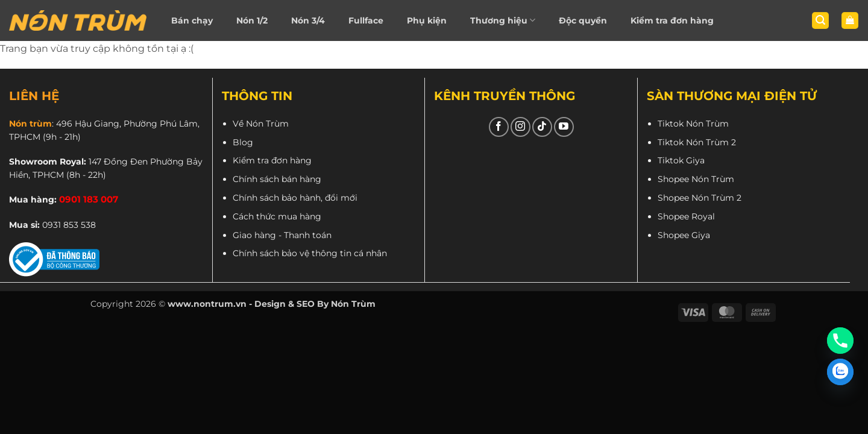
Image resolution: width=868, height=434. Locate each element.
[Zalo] (840, 372)
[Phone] (840, 341)
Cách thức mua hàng (277, 216)
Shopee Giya (684, 235)
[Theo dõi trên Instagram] (520, 127)
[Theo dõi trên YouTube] (564, 127)
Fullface (366, 20)
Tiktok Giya (681, 160)
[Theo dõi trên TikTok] (542, 127)
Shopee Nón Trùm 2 (700, 198)
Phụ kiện (427, 20)
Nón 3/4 (308, 20)
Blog (243, 142)
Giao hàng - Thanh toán (282, 235)
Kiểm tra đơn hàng (672, 20)
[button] (820, 21)
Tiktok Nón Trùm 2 (697, 142)
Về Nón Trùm (261, 124)
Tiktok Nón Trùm (693, 124)
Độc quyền (583, 20)
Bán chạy (192, 20)
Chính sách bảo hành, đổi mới (295, 198)
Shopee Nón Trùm (696, 179)
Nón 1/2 (252, 20)
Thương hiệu (503, 20)
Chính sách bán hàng (277, 179)
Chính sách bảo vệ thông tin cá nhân (310, 253)
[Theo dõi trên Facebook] (499, 127)
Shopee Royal (686, 216)
